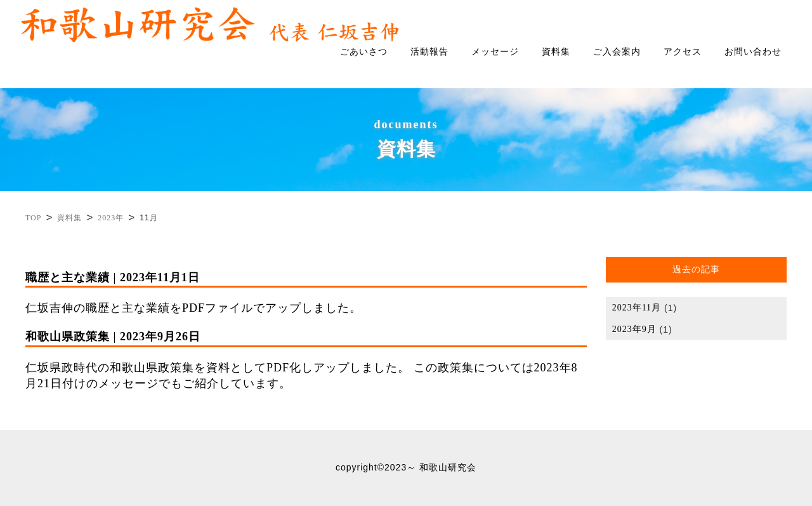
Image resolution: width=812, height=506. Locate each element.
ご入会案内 (617, 52)
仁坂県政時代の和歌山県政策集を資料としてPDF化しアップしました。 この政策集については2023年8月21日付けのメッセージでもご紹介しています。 (306, 359)
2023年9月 (634, 330)
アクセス (683, 52)
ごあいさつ (364, 52)
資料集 (556, 52)
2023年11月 (637, 308)
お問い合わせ (753, 52)
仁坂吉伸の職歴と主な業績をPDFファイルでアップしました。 (306, 292)
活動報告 (429, 52)
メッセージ (495, 52)
